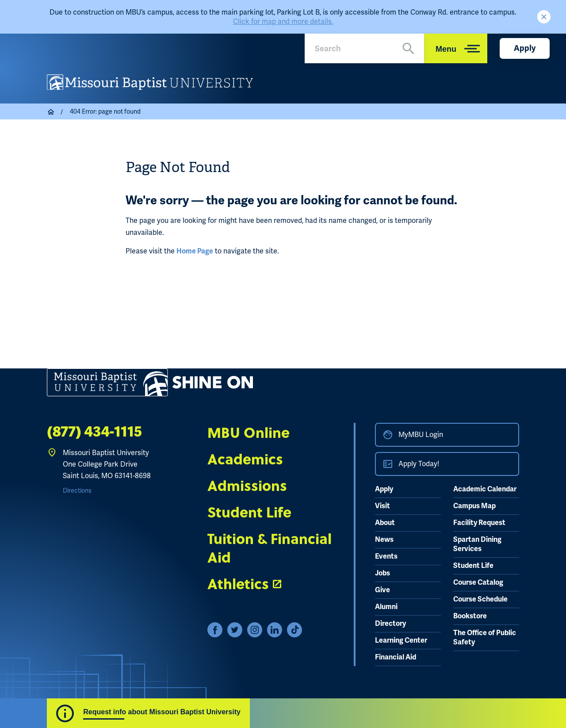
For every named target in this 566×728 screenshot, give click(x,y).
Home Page (195, 251)
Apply (525, 48)
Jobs (382, 573)
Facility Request (479, 523)
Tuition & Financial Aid (270, 548)
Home (51, 112)
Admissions (247, 485)
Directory (390, 624)
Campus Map (474, 506)
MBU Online (249, 432)
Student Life (249, 512)
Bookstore (470, 616)
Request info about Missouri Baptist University (162, 712)
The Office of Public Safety (485, 638)
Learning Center (401, 640)
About (385, 523)
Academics (245, 459)
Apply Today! (419, 464)
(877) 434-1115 (94, 432)
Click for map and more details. (283, 21)
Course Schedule (480, 599)
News (384, 540)
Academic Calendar (485, 489)
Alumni (386, 607)
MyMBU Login (421, 435)
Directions (77, 490)
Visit (382, 506)
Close (544, 17)
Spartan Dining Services (477, 544)
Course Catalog (478, 582)
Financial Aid (396, 657)
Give (382, 590)
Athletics (238, 583)
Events (386, 556)
